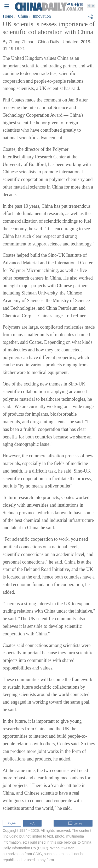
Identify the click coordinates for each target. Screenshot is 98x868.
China (23, 16)
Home (8, 16)
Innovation (42, 16)
